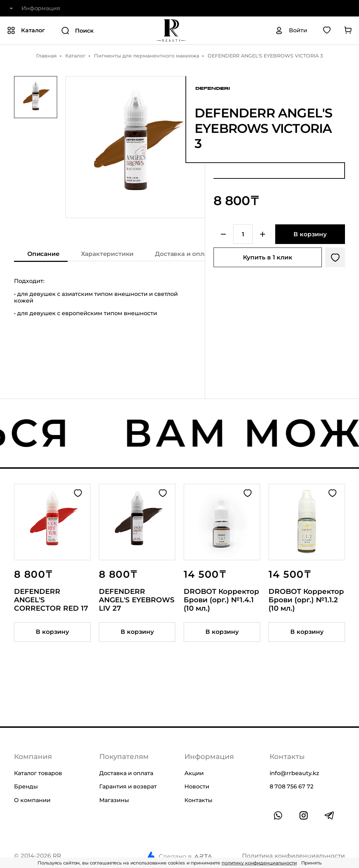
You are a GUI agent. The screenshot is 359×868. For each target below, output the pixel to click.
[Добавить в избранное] (335, 257)
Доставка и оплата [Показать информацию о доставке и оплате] (184, 254)
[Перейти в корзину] (348, 30)
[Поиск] (100, 30)
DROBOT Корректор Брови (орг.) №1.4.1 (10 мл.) (221, 600)
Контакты (198, 800)
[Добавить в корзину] (310, 234)
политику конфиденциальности (259, 863)
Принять (311, 863)
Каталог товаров (38, 773)
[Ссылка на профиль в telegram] (329, 815)
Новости (197, 786)
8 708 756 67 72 (292, 786)
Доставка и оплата (126, 773)
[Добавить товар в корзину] (52, 632)
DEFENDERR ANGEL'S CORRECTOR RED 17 (51, 600)
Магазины (114, 800)
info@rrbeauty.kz (294, 773)
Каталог (75, 56)
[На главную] (171, 30)
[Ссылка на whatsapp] (278, 815)
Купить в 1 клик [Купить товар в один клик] (268, 257)
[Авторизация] (291, 30)
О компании (32, 800)
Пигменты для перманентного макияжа (147, 56)
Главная (46, 56)
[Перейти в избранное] (327, 30)
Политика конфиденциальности (293, 856)
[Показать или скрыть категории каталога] (26, 30)
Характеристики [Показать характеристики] (107, 254)
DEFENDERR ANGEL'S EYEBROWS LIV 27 (137, 600)
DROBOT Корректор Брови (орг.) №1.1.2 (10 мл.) (306, 600)
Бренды (26, 786)
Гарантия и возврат (128, 786)
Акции (194, 773)
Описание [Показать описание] (43, 254)
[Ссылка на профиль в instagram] (304, 815)
